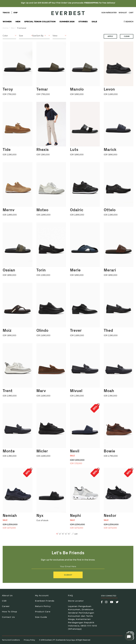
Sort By (40, 36)
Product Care (43, 612)
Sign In (105, 13)
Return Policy (43, 606)
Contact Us (8, 617)
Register (112, 13)
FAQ (71, 595)
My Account (42, 595)
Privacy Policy (29, 640)
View (55, 36)
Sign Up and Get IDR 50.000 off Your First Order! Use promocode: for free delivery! (68, 3)
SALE (94, 22)
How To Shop (9, 612)
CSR (4, 601)
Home (6, 28)
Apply (110, 36)
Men (18, 22)
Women (7, 22)
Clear (127, 36)
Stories (83, 22)
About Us (7, 595)
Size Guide (41, 617)
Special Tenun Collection (40, 22)
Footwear (22, 28)
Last (76, 534)
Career (6, 606)
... (72, 534)
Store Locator (76, 601)
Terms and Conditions (11, 640)
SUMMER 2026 (67, 22)
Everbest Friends (45, 601)
